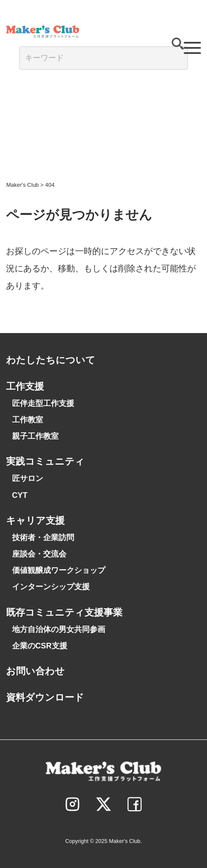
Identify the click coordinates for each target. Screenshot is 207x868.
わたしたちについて (51, 360)
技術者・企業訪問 (43, 538)
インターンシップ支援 (51, 587)
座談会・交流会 (39, 554)
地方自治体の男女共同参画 (59, 629)
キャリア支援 (35, 520)
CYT (20, 495)
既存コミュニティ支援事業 (64, 612)
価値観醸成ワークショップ (59, 570)
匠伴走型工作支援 (43, 403)
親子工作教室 (35, 436)
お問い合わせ (35, 671)
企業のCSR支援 (40, 646)
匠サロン (28, 478)
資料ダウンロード (45, 697)
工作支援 (25, 386)
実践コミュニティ (45, 461)
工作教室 (28, 420)
